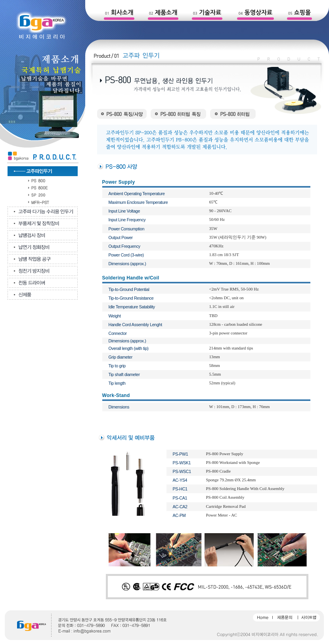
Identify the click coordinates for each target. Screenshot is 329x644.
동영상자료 (259, 12)
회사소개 (122, 12)
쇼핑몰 (302, 12)
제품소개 (166, 12)
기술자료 (210, 12)
